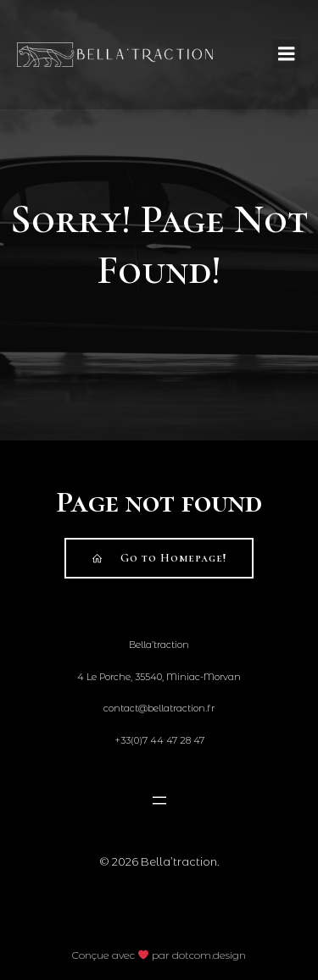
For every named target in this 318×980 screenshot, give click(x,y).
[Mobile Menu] (287, 54)
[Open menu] (159, 800)
